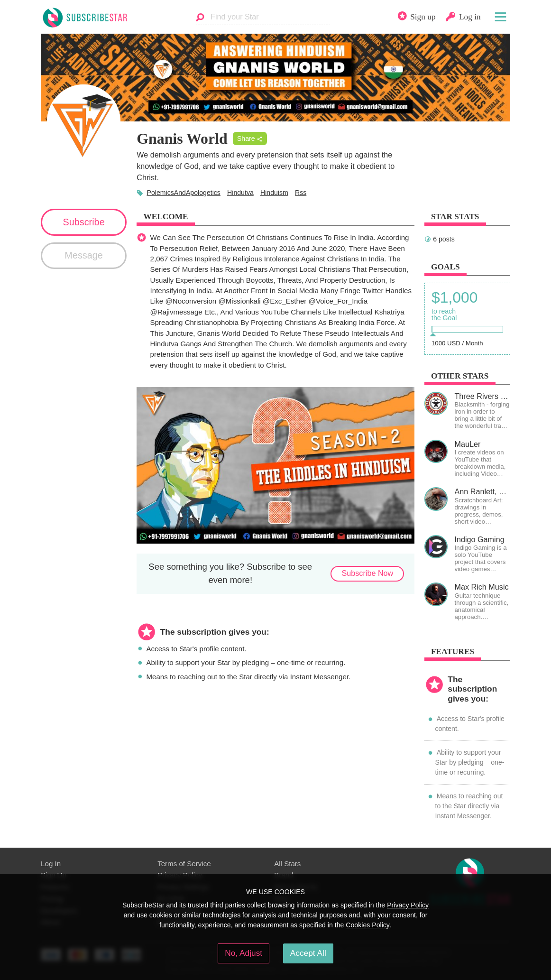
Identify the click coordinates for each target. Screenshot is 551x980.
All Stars (287, 864)
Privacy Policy (408, 905)
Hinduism (274, 193)
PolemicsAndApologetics (183, 193)
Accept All (308, 953)
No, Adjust (243, 953)
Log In (51, 864)
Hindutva (240, 193)
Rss (301, 193)
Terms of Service (184, 864)
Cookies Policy (368, 925)
